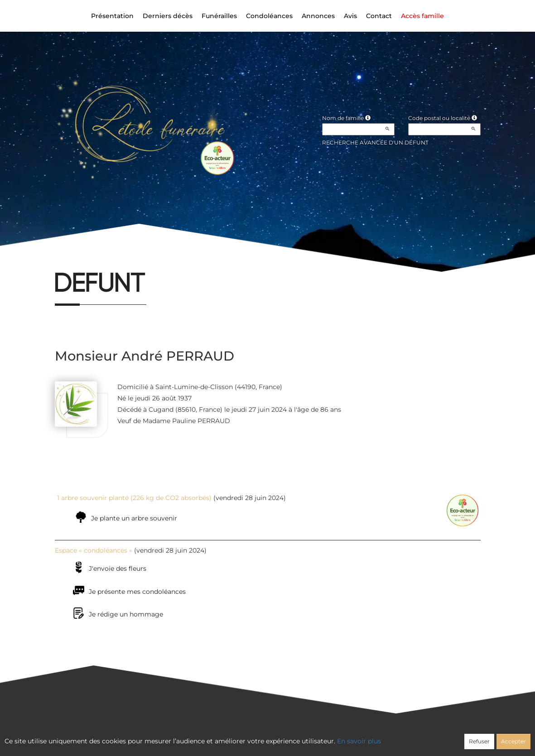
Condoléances (269, 16)
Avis (350, 16)
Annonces (318, 16)
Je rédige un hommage (126, 614)
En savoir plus (359, 741)
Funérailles (219, 16)
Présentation (112, 16)
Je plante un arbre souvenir (134, 518)
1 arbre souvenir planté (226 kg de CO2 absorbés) (134, 498)
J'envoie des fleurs (118, 568)
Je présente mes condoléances (137, 592)
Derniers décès (168, 16)
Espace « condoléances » (94, 550)
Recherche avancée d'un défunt (375, 142)
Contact (379, 16)
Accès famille (422, 16)
